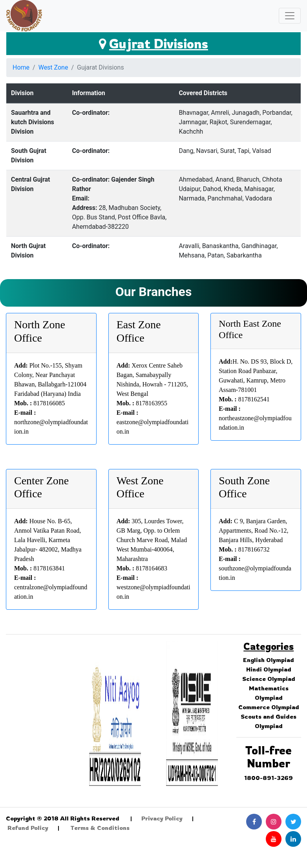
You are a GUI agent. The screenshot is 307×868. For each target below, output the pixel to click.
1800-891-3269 (269, 778)
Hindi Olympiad (269, 669)
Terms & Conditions (100, 828)
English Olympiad (269, 660)
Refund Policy (28, 828)
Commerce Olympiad (269, 707)
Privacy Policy (162, 818)
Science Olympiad (269, 679)
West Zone (53, 67)
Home (21, 67)
